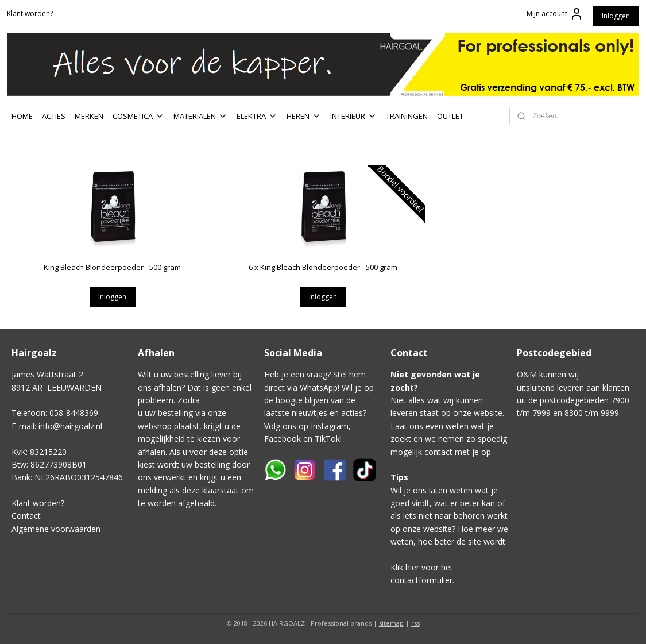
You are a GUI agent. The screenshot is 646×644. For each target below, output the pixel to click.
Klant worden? (30, 14)
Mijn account (555, 14)
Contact (26, 516)
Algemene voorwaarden (56, 529)
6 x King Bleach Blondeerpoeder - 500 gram (323, 267)
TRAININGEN (407, 116)
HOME (22, 116)
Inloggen (616, 16)
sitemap (391, 623)
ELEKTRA (257, 116)
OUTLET (450, 116)
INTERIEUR (353, 116)
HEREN (304, 116)
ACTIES (54, 116)
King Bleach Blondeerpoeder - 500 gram (112, 267)
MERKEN (89, 116)
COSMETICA (138, 116)
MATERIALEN (200, 116)
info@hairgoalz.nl (70, 426)
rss (415, 623)
